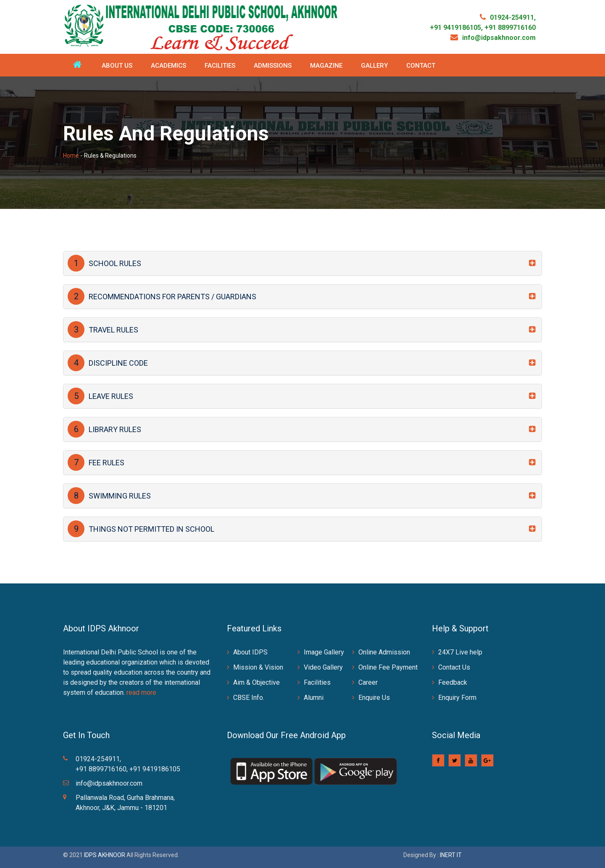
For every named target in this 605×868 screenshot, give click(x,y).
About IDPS (250, 652)
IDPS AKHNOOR (105, 855)
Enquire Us (374, 698)
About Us (117, 66)
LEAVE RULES (100, 396)
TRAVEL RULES (103, 330)
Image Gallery (324, 652)
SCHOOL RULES (104, 263)
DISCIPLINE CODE (108, 363)
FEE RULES (96, 462)
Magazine (326, 66)
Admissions (273, 66)
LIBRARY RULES (104, 429)
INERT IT (451, 855)
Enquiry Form (457, 698)
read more (141, 693)
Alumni (314, 698)
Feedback (453, 682)
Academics (168, 66)
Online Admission (384, 652)
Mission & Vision (258, 667)
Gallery (374, 66)
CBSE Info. (249, 698)
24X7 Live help (460, 652)
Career (368, 682)
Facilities (220, 66)
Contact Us (454, 667)
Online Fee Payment (388, 667)
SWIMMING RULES (109, 496)
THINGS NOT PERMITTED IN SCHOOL (141, 529)
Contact (421, 66)
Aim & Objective (256, 682)
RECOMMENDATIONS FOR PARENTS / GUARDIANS (162, 296)
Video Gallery (323, 667)
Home (71, 156)
